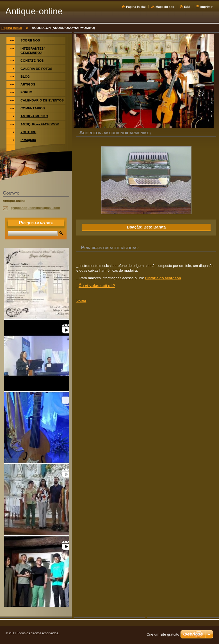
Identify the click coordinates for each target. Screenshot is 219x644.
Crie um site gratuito (163, 634)
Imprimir (206, 7)
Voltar (81, 301)
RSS (187, 7)
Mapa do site (165, 7)
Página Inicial (136, 7)
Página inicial (12, 28)
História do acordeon (163, 278)
